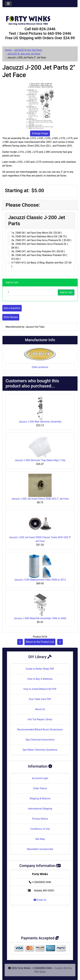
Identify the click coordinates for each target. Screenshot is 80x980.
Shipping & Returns (40, 798)
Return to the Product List (40, 642)
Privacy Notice (40, 819)
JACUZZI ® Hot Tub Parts (28, 50)
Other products (40, 367)
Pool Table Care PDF (40, 699)
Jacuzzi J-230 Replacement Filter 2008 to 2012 (40, 580)
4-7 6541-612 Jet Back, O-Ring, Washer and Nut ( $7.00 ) (41, 265)
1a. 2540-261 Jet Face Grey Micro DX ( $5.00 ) (37, 233)
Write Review (11, 317)
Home (8, 50)
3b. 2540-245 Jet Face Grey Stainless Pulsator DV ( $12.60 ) (39, 257)
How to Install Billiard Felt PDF (40, 689)
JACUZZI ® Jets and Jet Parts (24, 54)
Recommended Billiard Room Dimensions (40, 730)
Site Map (40, 839)
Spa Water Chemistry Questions (40, 750)
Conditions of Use (40, 829)
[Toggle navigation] (8, 4)
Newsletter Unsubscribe (40, 849)
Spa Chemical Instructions (40, 740)
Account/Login (40, 778)
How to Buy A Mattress (40, 679)
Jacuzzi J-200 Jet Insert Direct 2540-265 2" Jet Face (40, 499)
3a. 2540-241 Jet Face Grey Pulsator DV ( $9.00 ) (38, 251)
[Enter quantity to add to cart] (32, 292)
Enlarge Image (40, 133)
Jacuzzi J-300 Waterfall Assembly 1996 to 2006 (40, 618)
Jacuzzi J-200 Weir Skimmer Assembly (40, 422)
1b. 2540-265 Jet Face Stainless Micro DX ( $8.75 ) (39, 236)
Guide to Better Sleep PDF (40, 669)
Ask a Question (12, 308)
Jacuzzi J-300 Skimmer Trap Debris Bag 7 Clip (40, 460)
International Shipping (40, 809)
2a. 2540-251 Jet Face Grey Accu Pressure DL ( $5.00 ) (41, 240)
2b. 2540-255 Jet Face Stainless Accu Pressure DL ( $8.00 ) (40, 246)
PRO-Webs (40, 972)
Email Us (40, 900)
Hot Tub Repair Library (40, 719)
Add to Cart (66, 292)
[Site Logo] (40, 19)
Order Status (40, 788)
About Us (40, 709)
